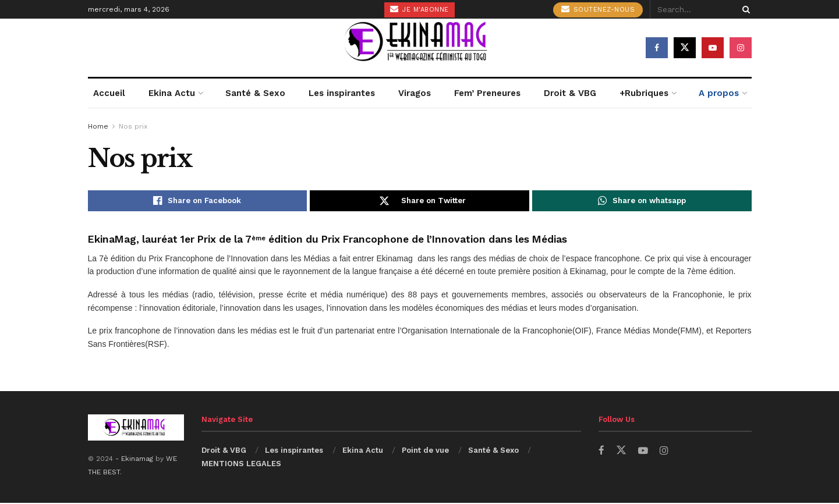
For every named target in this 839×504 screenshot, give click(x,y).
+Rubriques (644, 93)
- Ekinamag (135, 460)
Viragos (415, 93)
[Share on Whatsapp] (642, 201)
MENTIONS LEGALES (241, 465)
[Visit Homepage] (420, 48)
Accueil (109, 93)
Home (98, 126)
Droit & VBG (570, 93)
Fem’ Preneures (487, 93)
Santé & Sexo (255, 93)
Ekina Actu (172, 93)
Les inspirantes (342, 93)
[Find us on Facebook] (657, 48)
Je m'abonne (419, 9)
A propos (719, 93)
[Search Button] (744, 9)
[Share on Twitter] (419, 201)
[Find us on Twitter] (685, 48)
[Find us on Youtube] (713, 48)
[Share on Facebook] (198, 201)
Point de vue (425, 451)
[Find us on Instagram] (741, 48)
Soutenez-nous (598, 9)
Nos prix (133, 126)
